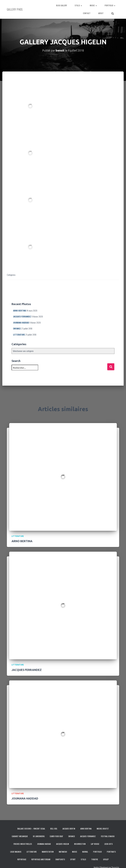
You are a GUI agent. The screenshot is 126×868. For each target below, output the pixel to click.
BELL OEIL (54, 829)
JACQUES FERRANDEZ (22, 316)
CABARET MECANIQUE (20, 836)
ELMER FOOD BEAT (56, 836)
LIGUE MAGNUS (16, 852)
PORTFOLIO (110, 5)
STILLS (78, 5)
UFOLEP (106, 859)
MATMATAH (63, 852)
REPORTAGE (22, 859)
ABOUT (101, 13)
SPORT (73, 859)
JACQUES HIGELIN (62, 844)
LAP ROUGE (95, 844)
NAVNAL (85, 852)
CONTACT (87, 13)
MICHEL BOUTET (103, 829)
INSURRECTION (80, 844)
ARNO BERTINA (20, 310)
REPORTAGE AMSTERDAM (41, 859)
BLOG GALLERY (62, 5)
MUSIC (93, 5)
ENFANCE (17, 328)
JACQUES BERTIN (69, 829)
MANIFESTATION (48, 852)
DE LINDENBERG (39, 836)
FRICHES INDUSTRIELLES (23, 844)
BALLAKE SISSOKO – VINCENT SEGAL (31, 829)
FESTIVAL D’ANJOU (108, 836)
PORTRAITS (111, 852)
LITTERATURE (19, 335)
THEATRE (95, 859)
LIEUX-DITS (109, 844)
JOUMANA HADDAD (21, 322)
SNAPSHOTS (60, 859)
